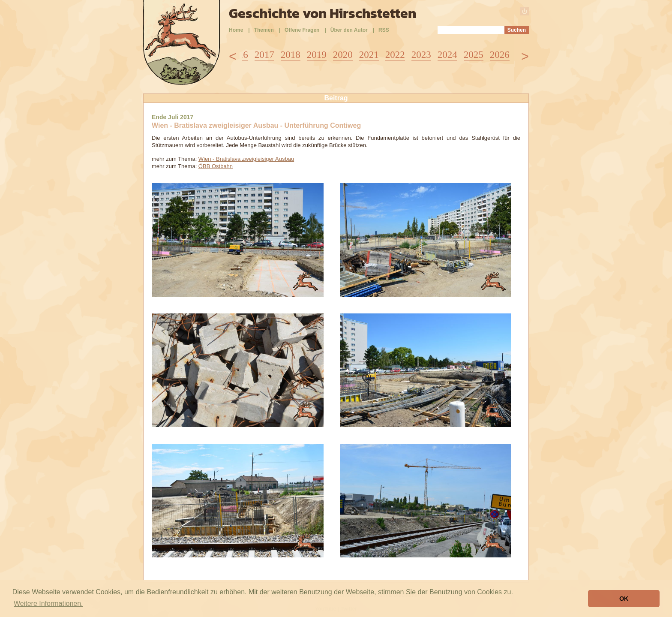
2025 (474, 55)
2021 (369, 55)
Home (236, 30)
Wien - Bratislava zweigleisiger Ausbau (246, 159)
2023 (421, 55)
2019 (317, 55)
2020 (343, 55)
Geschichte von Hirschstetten (322, 13)
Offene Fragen (302, 30)
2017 (264, 55)
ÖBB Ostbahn (216, 166)
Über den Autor (349, 30)
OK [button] (624, 599)
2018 (291, 55)
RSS (384, 30)
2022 (395, 55)
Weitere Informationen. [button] (48, 603)
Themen (264, 30)
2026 (500, 55)
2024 (447, 55)
